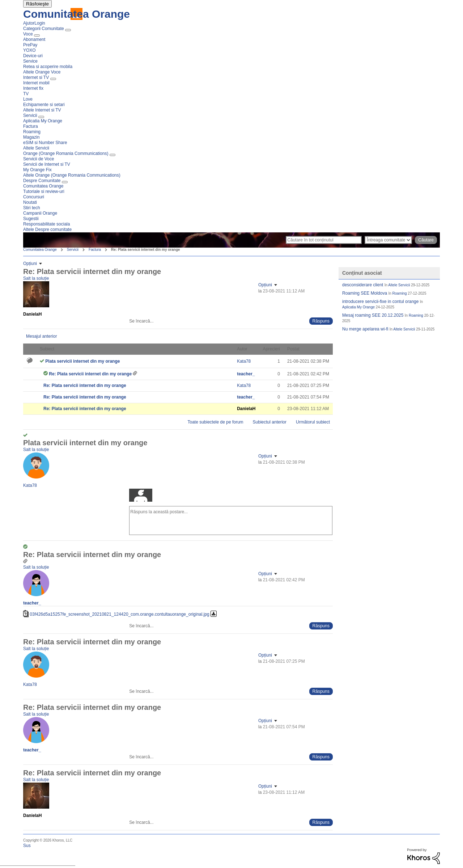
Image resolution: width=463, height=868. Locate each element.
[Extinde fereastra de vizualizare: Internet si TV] (53, 79)
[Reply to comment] (321, 321)
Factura (95, 250)
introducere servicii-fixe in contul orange (380, 302)
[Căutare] (324, 240)
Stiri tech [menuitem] (32, 208)
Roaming (400, 293)
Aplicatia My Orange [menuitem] (43, 121)
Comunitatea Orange (77, 14)
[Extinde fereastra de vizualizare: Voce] (37, 35)
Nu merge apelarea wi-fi (365, 329)
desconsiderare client (363, 285)
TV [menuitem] (26, 94)
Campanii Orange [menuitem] (40, 213)
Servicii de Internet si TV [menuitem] (47, 164)
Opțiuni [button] (30, 264)
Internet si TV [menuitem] (36, 77)
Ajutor (29, 23)
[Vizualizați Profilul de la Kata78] (244, 361)
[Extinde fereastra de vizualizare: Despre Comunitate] (65, 182)
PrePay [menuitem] (30, 45)
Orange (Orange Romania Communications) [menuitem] (66, 153)
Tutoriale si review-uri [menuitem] (44, 191)
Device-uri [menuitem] (33, 56)
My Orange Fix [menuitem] (37, 170)
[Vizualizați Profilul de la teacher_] (246, 374)
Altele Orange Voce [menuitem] (42, 72)
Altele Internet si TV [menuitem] (42, 110)
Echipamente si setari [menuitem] (44, 105)
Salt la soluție (36, 278)
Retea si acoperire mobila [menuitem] (48, 67)
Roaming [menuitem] (32, 132)
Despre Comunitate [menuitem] (42, 181)
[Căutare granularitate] (388, 240)
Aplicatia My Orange (358, 307)
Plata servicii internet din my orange (82, 361)
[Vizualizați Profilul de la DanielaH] (32, 314)
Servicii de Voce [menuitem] (39, 159)
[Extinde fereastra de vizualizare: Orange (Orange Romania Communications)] (112, 155)
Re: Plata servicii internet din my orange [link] (146, 250)
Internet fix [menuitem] (33, 88)
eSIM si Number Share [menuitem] (45, 143)
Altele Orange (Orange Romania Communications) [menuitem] (72, 175)
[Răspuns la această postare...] (231, 521)
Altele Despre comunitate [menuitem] (47, 229)
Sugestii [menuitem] (31, 219)
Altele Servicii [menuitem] (36, 148)
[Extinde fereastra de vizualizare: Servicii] (41, 117)
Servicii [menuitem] (30, 115)
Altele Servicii (399, 285)
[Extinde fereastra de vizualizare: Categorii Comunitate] (68, 30)
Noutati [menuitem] (30, 202)
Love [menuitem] (28, 99)
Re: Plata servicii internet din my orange (91, 374)
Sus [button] (27, 846)
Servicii (73, 250)
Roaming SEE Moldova (365, 293)
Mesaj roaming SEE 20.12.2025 (373, 315)
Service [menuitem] (30, 61)
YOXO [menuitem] (29, 50)
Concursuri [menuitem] (34, 197)
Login (40, 23)
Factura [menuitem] (31, 126)
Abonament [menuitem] (34, 39)
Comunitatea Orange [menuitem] (43, 186)
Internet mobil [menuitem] (36, 83)
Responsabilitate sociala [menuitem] (46, 224)
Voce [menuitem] (28, 34)
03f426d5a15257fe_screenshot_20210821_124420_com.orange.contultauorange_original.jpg (119, 614)
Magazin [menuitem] (31, 137)
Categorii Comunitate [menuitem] (44, 29)
